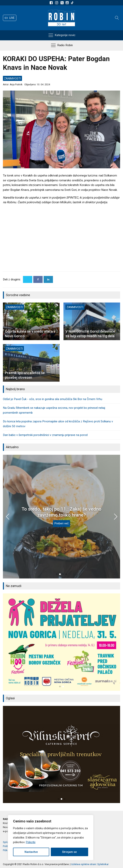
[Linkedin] (48, 279)
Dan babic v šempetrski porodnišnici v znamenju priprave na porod (45, 435)
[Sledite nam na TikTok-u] (72, 3)
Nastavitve (31, 852)
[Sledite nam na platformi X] (62, 3)
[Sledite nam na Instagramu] (57, 3)
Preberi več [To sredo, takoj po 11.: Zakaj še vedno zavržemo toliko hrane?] (61, 523)
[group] (61, 642)
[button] (10, 18)
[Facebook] (38, 279)
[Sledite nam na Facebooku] (52, 3)
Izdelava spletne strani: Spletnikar (90, 864)
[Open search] (117, 18)
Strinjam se (69, 852)
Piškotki (31, 842)
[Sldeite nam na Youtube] (68, 3)
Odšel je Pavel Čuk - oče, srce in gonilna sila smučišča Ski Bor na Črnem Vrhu (53, 399)
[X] (28, 279)
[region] (51, 838)
